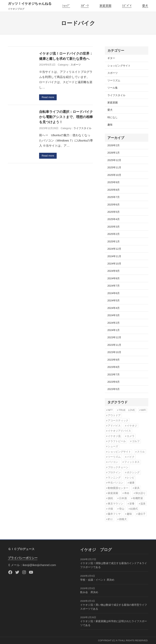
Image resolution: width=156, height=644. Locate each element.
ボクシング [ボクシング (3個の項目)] (133, 472)
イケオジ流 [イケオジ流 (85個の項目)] (114, 436)
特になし (113, 117)
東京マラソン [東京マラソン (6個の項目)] (116, 504)
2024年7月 (114, 286)
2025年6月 (114, 205)
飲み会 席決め (89, 592)
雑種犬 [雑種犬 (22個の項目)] (123, 519)
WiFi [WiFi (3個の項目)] (144, 410)
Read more (48, 97)
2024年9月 (114, 271)
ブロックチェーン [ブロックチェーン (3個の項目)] (118, 467)
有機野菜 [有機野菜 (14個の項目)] (138, 498)
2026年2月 (114, 145)
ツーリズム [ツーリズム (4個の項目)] (114, 457)
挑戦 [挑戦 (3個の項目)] (110, 498)
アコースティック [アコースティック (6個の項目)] (118, 420)
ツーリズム (114, 80)
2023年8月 (114, 367)
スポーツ (76, 65)
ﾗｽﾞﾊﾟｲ (127, 6)
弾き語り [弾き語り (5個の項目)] (140, 493)
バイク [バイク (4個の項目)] (131, 457)
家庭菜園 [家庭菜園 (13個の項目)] (113, 493)
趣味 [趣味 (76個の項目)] (129, 514)
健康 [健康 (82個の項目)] (132, 483)
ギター (111, 58)
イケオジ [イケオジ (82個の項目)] (132, 426)
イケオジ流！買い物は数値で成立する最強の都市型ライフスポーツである (114, 607)
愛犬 (145, 6)
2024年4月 (114, 308)
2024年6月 (114, 293)
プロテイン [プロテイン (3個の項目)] (114, 472)
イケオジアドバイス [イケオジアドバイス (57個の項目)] (119, 431)
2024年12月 (114, 249)
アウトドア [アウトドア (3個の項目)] (114, 415)
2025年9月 (114, 182)
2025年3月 (114, 227)
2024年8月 (114, 278)
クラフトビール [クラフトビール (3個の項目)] (117, 441)
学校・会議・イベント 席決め (97, 580)
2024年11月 (114, 256)
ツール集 (113, 88)
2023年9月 (114, 360)
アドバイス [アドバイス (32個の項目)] (114, 426)
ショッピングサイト (119, 66)
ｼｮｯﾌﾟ (66, 6)
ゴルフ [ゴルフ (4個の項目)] (136, 441)
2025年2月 (114, 234)
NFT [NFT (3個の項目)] (110, 410)
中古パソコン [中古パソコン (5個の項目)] (116, 483)
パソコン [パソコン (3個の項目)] (113, 462)
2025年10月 (114, 175)
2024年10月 (114, 264)
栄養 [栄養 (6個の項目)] (132, 504)
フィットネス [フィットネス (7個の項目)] (132, 462)
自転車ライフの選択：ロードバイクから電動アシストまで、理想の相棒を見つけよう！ (66, 117)
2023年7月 (114, 374)
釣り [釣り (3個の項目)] (110, 519)
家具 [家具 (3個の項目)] (137, 488)
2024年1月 (114, 330)
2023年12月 (114, 337)
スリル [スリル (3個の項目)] (141, 452)
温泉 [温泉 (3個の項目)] (143, 504)
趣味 (110, 125)
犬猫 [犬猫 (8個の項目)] (110, 509)
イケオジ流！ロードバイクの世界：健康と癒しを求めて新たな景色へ (66, 56)
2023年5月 (114, 389)
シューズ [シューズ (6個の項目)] (113, 446)
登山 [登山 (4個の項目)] (122, 509)
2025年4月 (114, 219)
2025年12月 (114, 160)
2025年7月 (114, 197)
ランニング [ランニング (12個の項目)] (114, 478)
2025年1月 (114, 241)
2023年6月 (114, 382)
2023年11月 (114, 345)
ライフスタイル (82, 128)
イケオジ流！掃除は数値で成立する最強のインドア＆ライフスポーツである (114, 565)
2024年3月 (114, 315)
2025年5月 (114, 212)
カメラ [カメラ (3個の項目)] (131, 436)
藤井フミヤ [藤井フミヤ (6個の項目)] (114, 514)
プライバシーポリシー (23, 558)
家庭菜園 (105, 6)
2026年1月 (114, 153)
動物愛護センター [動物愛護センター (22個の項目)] (118, 488)
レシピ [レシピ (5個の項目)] (131, 478)
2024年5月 (114, 300)
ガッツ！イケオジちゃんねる (30, 4)
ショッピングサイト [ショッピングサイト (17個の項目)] (119, 452)
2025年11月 (114, 167)
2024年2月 (114, 323)
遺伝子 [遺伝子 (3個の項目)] (142, 514)
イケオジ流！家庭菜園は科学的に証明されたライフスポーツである (114, 623)
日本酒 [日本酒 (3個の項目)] (123, 498)
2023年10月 (114, 352)
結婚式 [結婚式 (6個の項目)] (134, 509)
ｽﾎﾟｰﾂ (85, 6)
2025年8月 (114, 190)
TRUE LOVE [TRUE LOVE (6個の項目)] (127, 410)
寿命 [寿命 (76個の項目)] (127, 493)
